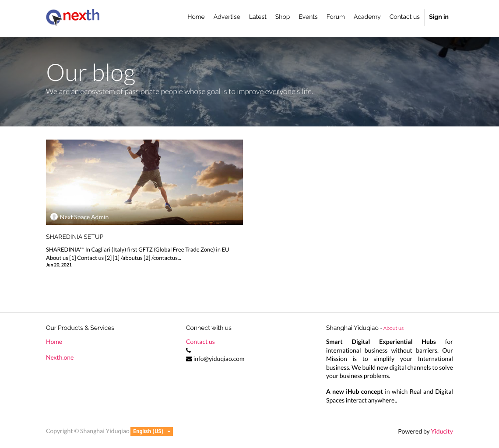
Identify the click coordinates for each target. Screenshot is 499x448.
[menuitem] (196, 17)
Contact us (200, 341)
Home (54, 341)
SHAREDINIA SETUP (75, 237)
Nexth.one (60, 357)
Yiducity (442, 431)
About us (394, 328)
